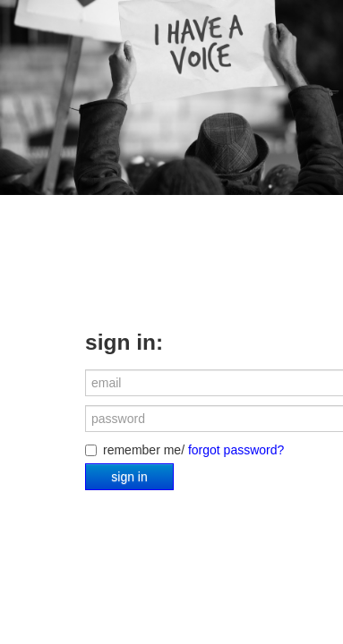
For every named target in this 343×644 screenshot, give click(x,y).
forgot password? (236, 450)
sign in (129, 477)
